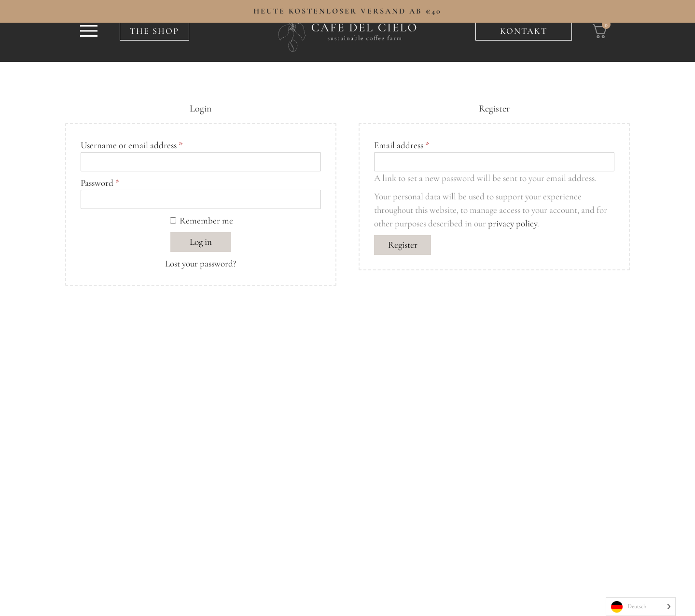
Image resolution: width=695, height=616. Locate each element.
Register (403, 245)
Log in (201, 242)
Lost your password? (201, 263)
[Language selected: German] (641, 607)
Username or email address (135, 145)
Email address (405, 145)
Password (103, 182)
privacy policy (513, 223)
